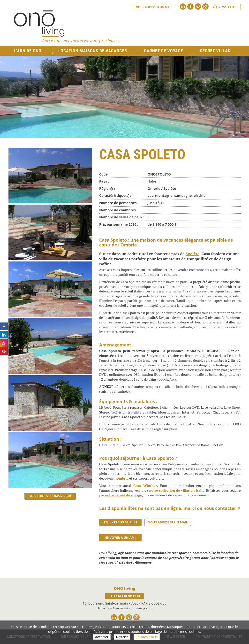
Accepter (102, 637)
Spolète (192, 254)
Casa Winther (145, 486)
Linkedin (183, 7)
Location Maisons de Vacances (93, 51)
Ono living (67, 27)
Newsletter (227, 7)
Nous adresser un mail (154, 7)
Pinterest (198, 7)
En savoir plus (147, 637)
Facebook (190, 7)
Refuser (122, 637)
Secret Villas (215, 51)
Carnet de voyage (163, 51)
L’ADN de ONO (28, 51)
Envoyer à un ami (121, 537)
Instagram (205, 7)
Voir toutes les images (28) (50, 496)
